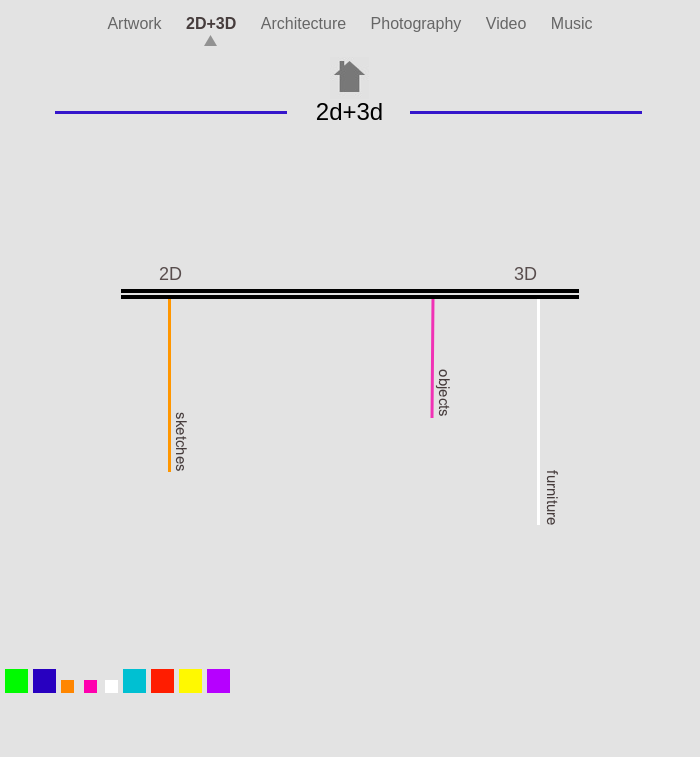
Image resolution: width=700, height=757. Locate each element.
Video (508, 23)
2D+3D (213, 23)
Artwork (136, 23)
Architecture (306, 23)
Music (572, 23)
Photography (418, 23)
